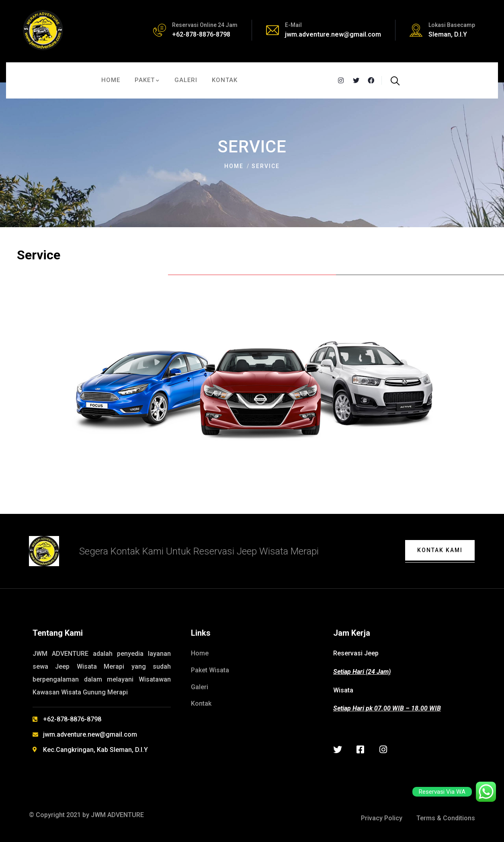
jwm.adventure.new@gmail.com (333, 34)
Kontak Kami (440, 550)
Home (234, 166)
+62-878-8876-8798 (201, 34)
